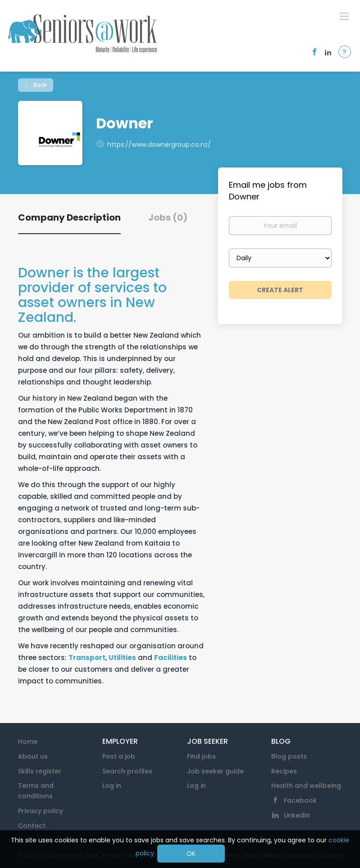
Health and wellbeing (306, 786)
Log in (112, 786)
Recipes (284, 771)
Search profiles (127, 771)
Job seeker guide (215, 771)
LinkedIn (297, 815)
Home (28, 741)
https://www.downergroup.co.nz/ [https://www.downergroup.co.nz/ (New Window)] (159, 145)
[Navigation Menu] (344, 16)
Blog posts (289, 756)
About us (33, 756)
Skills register (40, 771)
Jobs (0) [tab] (168, 217)
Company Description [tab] (69, 217)
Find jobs (201, 756)
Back (39, 85)
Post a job (119, 756)
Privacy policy (41, 811)
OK (191, 854)
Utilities (122, 658)
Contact (32, 826)
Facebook (300, 800)
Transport (87, 658)
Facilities (171, 658)
